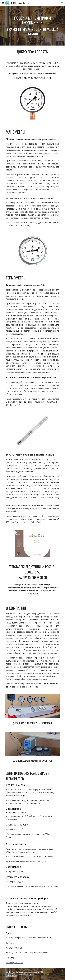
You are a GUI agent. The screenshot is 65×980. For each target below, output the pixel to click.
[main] (32, 26)
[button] (3, 3)
